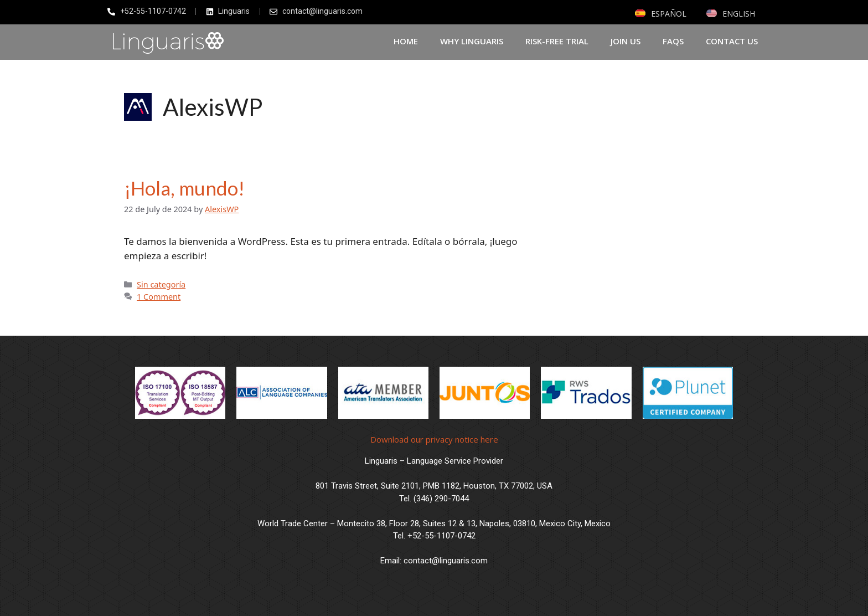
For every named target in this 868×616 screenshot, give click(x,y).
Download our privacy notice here (434, 439)
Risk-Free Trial (557, 41)
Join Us (626, 41)
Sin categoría (161, 284)
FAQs (673, 41)
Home (406, 41)
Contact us (732, 41)
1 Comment (159, 297)
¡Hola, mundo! (184, 188)
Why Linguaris (472, 41)
